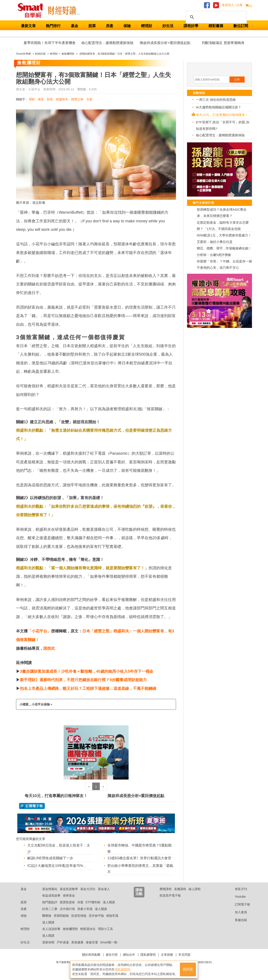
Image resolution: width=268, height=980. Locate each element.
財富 (50, 99)
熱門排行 (53, 26)
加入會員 (238, 912)
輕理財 (147, 26)
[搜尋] (216, 17)
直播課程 (180, 889)
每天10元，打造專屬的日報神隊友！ (56, 796)
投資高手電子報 (170, 895)
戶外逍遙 (63, 942)
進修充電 (92, 942)
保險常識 (112, 916)
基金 (74, 26)
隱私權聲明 (148, 955)
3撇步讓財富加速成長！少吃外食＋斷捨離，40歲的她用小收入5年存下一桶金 (87, 671)
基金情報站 (50, 889)
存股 (80, 902)
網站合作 (129, 955)
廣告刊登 (112, 955)
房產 (110, 26)
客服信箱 (238, 920)
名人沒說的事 (51, 929)
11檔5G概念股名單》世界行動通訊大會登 (139, 858)
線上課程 (195, 889)
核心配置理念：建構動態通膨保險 (107, 43)
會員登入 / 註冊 (232, 5)
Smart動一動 (109, 942)
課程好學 (191, 26)
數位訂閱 (241, 26)
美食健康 (77, 942)
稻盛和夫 (62, 99)
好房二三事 (50, 909)
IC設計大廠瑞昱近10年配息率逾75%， (57, 866)
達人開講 (109, 902)
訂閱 (237, 80)
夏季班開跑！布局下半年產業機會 (50, 43)
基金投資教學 (69, 889)
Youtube (237, 897)
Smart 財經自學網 (32, 11)
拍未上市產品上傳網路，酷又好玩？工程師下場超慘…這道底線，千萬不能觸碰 (88, 689)
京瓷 (89, 99)
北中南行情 (67, 909)
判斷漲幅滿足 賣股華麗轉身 (223, 43)
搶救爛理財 (70, 929)
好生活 (168, 26)
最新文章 (28, 26)
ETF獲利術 (93, 902)
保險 (127, 26)
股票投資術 (67, 902)
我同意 (188, 969)
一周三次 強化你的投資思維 (216, 100)
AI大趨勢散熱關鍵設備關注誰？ (219, 107)
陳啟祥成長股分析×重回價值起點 (165, 43)
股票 (92, 26)
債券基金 (69, 895)
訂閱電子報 (239, 904)
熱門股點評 (50, 902)
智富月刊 (238, 889)
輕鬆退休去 (88, 929)
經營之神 (77, 99)
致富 (41, 99)
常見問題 (184, 955)
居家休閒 (48, 942)
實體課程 (166, 889)
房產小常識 (85, 909)
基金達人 (104, 889)
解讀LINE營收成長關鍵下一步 (50, 858)
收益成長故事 (51, 895)
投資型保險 (79, 916)
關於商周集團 (91, 955)
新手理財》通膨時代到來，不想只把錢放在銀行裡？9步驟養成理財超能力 (83, 680)
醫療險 (47, 916)
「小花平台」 (39, 631)
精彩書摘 (216, 26)
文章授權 (167, 955)
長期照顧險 (61, 916)
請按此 (49, 648)
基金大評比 (88, 889)
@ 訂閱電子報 (32, 806)
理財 (32, 99)
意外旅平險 (96, 916)
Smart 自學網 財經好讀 (64, 11)
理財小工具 (105, 929)
